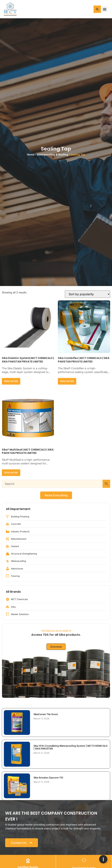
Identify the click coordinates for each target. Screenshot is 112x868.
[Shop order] (87, 294)
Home (31, 154)
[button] (97, 9)
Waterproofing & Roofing (52, 154)
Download (56, 647)
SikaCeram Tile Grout (46, 714)
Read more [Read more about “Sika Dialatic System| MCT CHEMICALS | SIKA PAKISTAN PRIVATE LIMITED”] (11, 381)
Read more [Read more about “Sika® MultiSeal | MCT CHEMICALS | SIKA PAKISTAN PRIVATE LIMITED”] (11, 473)
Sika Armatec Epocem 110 (48, 778)
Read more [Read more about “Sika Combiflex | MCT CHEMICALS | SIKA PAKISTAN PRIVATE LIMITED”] (67, 381)
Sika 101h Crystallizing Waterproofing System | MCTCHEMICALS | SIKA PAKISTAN (70, 747)
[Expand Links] (103, 859)
